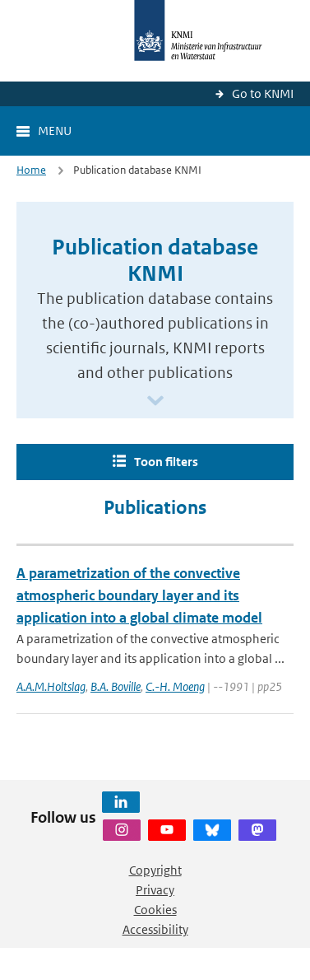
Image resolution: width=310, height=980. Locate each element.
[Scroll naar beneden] (155, 401)
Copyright (155, 870)
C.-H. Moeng (175, 686)
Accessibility (155, 929)
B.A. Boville (116, 686)
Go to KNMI (263, 93)
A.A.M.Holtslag (51, 686)
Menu (55, 131)
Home (31, 170)
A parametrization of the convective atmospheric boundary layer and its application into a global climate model (139, 595)
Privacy (155, 890)
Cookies (155, 910)
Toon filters (166, 462)
